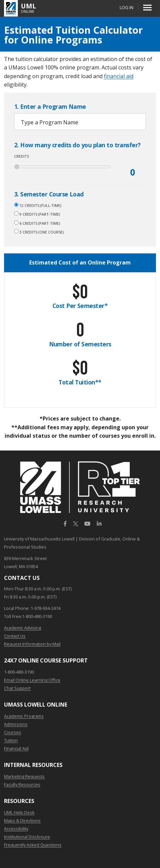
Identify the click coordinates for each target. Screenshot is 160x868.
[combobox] (80, 122)
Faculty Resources (22, 784)
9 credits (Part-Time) (37, 214)
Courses (13, 732)
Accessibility (16, 829)
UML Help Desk (19, 812)
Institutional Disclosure (27, 837)
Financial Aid (16, 748)
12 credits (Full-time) (38, 205)
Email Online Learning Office (32, 680)
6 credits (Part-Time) (37, 223)
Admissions (16, 724)
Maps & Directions (22, 820)
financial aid (119, 76)
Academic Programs (24, 716)
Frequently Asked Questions (33, 845)
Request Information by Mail (32, 644)
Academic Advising (23, 628)
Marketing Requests (24, 776)
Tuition (11, 740)
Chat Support (17, 688)
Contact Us (15, 636)
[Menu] (147, 7)
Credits (22, 156)
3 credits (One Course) (39, 232)
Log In (127, 7)
